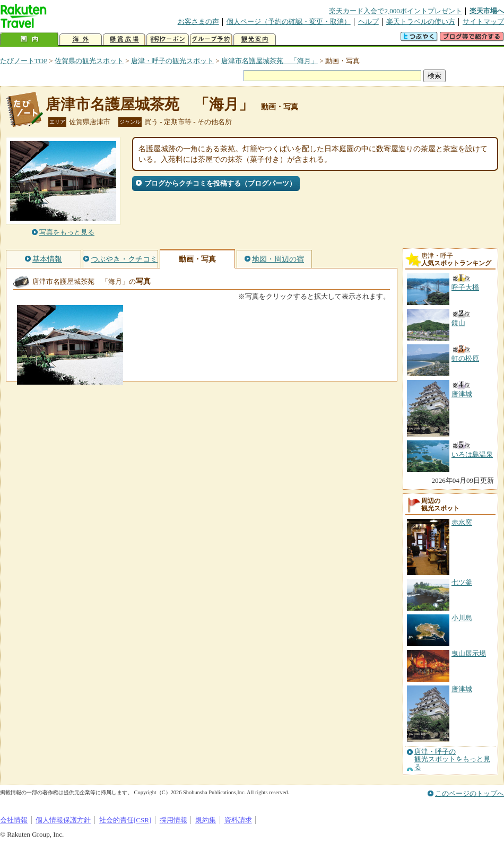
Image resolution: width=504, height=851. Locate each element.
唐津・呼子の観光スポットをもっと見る (452, 759)
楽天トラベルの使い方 (421, 21)
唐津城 (462, 689)
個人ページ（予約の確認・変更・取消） (289, 21)
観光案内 (255, 40)
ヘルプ (368, 21)
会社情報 (14, 820)
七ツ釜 (462, 582)
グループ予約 (211, 40)
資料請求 (238, 820)
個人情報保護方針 (63, 820)
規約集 (206, 820)
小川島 (462, 618)
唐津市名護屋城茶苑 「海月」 (270, 61)
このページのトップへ (470, 793)
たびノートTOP (24, 61)
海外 (81, 40)
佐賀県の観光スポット (89, 61)
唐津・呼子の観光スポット (172, 61)
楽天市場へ (487, 11)
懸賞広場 (124, 40)
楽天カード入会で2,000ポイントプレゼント (396, 11)
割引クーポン (168, 40)
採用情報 (173, 820)
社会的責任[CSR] (125, 820)
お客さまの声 (198, 21)
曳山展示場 (469, 653)
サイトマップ (483, 21)
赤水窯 (462, 522)
